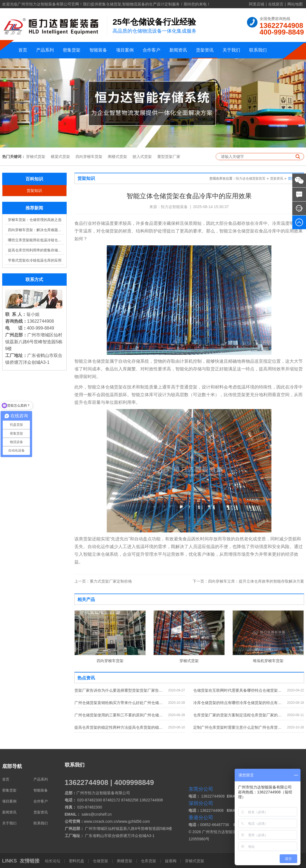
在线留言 (276, 4)
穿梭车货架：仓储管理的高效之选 (35, 220)
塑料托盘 (77, 861)
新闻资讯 (178, 50)
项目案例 (125, 50)
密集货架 (72, 50)
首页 (23, 50)
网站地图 (295, 4)
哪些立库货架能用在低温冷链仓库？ (36, 240)
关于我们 (231, 50)
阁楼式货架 (117, 157)
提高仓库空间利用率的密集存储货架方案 (36, 250)
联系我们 (258, 50)
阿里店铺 (257, 4)
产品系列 (45, 50)
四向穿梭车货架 (89, 157)
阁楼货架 (125, 861)
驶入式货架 (142, 157)
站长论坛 (53, 861)
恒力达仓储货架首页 (251, 178)
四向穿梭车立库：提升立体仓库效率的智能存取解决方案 (248, 581)
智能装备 (98, 50)
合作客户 (151, 50)
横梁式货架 (60, 157)
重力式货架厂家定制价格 (103, 581)
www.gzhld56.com (134, 821)
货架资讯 (205, 50)
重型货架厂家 (169, 157)
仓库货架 (148, 861)
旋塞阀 (171, 861)
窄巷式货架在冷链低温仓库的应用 (35, 260)
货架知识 (34, 191)
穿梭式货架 (36, 157)
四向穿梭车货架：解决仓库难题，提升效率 (36, 230)
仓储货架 (100, 861)
